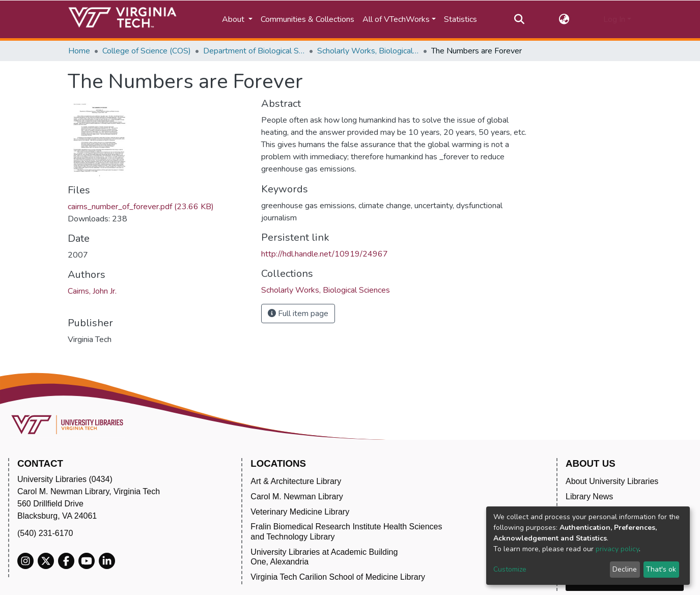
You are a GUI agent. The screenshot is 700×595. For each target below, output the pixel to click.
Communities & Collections (307, 19)
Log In (614, 19)
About (234, 19)
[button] (564, 19)
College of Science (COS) (147, 51)
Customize (510, 569)
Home (79, 51)
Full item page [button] (298, 314)
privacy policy (617, 549)
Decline (625, 569)
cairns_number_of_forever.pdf (141, 207)
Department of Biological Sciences (254, 51)
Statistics (460, 19)
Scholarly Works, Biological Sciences (368, 51)
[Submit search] (520, 19)
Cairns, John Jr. (92, 291)
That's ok (661, 569)
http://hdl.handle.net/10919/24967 (325, 254)
